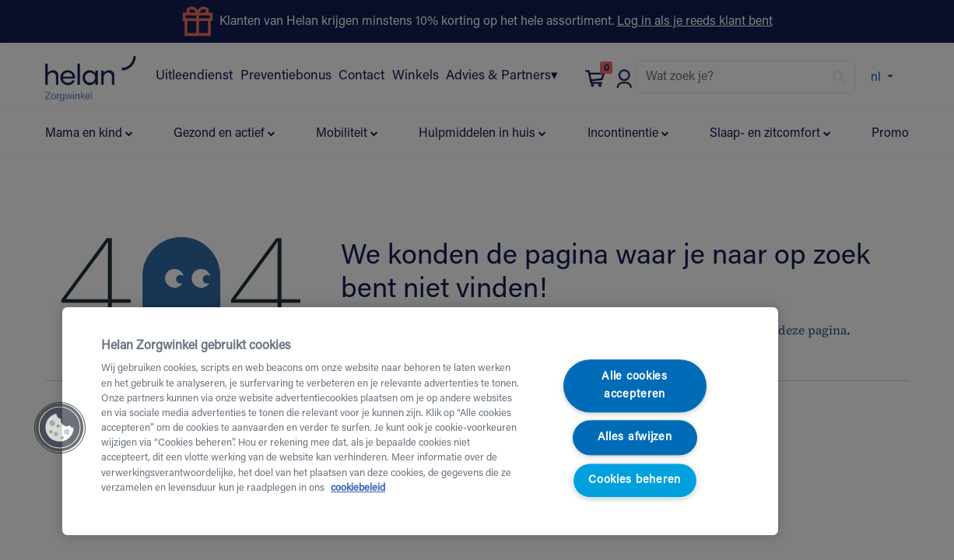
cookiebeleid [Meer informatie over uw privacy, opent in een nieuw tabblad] (358, 488)
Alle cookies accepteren (635, 387)
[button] (60, 428)
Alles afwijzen (635, 437)
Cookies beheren (635, 480)
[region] (420, 421)
